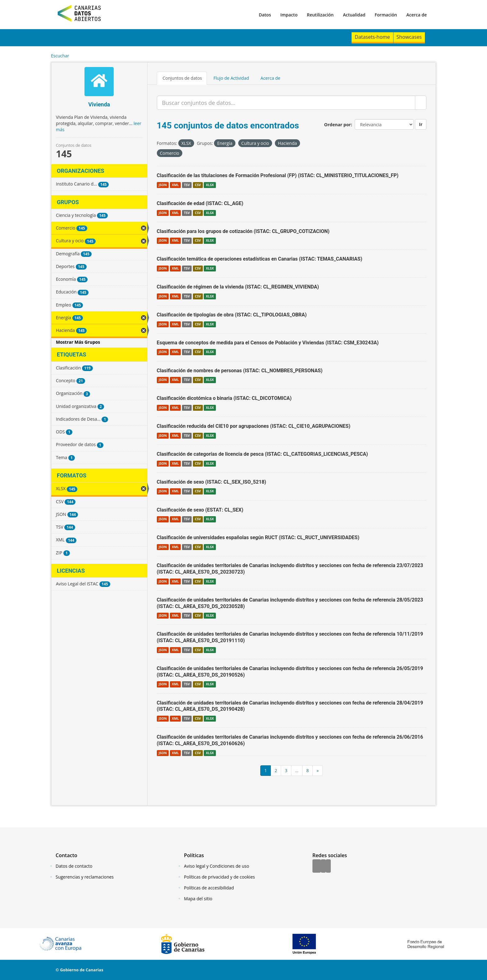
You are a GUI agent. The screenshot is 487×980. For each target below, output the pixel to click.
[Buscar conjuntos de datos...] (286, 103)
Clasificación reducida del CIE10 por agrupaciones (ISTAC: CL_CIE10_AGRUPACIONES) (254, 426)
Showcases (409, 37)
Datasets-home (372, 37)
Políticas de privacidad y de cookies (219, 877)
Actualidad (354, 15)
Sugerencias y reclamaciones (85, 877)
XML (175, 185)
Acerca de (416, 15)
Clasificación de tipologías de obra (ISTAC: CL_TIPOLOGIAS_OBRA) (232, 315)
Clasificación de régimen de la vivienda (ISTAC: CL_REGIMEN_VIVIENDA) (238, 287)
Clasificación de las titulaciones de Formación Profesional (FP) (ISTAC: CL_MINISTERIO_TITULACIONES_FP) (278, 175)
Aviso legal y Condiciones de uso (216, 866)
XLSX (210, 185)
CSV (198, 185)
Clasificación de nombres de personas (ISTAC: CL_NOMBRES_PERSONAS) (240, 371)
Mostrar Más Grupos (78, 342)
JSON (163, 185)
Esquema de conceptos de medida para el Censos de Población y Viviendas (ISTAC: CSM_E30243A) (268, 343)
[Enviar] (421, 103)
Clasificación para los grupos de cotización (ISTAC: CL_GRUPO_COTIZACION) (243, 231)
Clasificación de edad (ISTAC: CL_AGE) (200, 203)
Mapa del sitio (198, 899)
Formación (386, 15)
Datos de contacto (74, 866)
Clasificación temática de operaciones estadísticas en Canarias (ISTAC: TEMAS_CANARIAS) (260, 259)
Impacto (289, 15)
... (297, 770)
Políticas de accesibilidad (209, 888)
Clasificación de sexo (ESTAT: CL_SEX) (200, 510)
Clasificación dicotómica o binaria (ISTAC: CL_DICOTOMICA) (224, 398)
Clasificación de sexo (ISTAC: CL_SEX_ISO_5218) (212, 482)
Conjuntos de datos (182, 78)
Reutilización (320, 15)
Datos (265, 15)
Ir (421, 124)
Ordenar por (338, 125)
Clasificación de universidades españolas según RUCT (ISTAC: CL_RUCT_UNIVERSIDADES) (258, 537)
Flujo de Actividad (231, 78)
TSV (187, 185)
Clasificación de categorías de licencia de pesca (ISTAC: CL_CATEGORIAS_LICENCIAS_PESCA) (262, 454)
